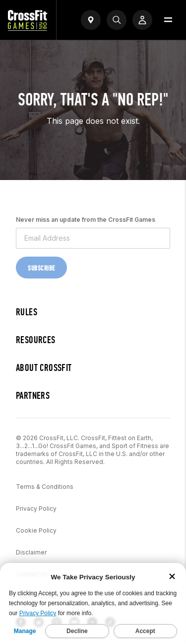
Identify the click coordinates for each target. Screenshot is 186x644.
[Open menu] (168, 20)
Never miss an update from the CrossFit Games (86, 220)
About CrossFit (44, 368)
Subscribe (41, 268)
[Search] (117, 20)
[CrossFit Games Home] (28, 28)
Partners (33, 396)
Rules (27, 312)
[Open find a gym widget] (91, 20)
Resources (36, 340)
